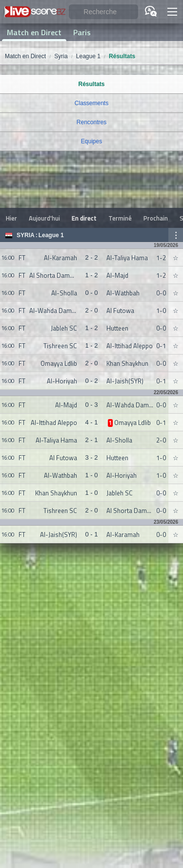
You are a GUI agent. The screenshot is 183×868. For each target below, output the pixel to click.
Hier (11, 218)
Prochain (156, 218)
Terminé (120, 218)
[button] (172, 12)
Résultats (91, 84)
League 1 (51, 235)
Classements (91, 103)
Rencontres (91, 122)
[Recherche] (103, 12)
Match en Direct (34, 32)
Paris (82, 32)
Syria (26, 235)
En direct (84, 218)
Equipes (91, 141)
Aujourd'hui (44, 218)
